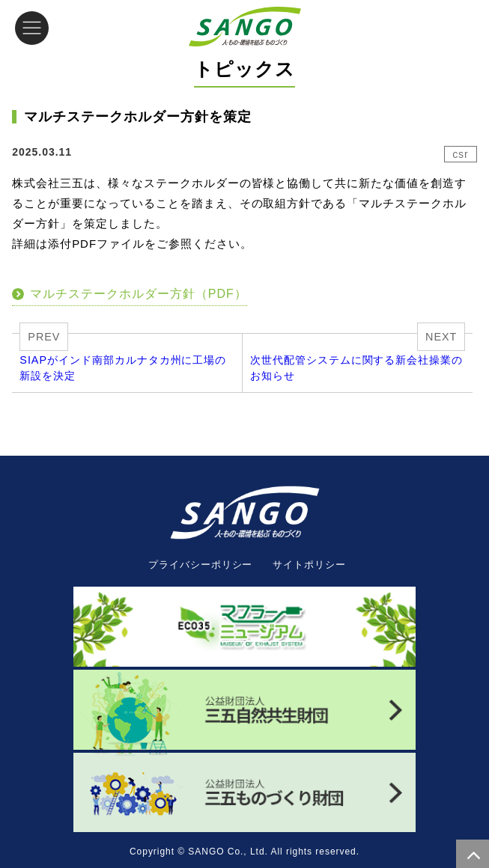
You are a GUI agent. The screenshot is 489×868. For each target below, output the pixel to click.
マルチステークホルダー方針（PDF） (138, 294)
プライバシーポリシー (201, 565)
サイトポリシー (309, 565)
